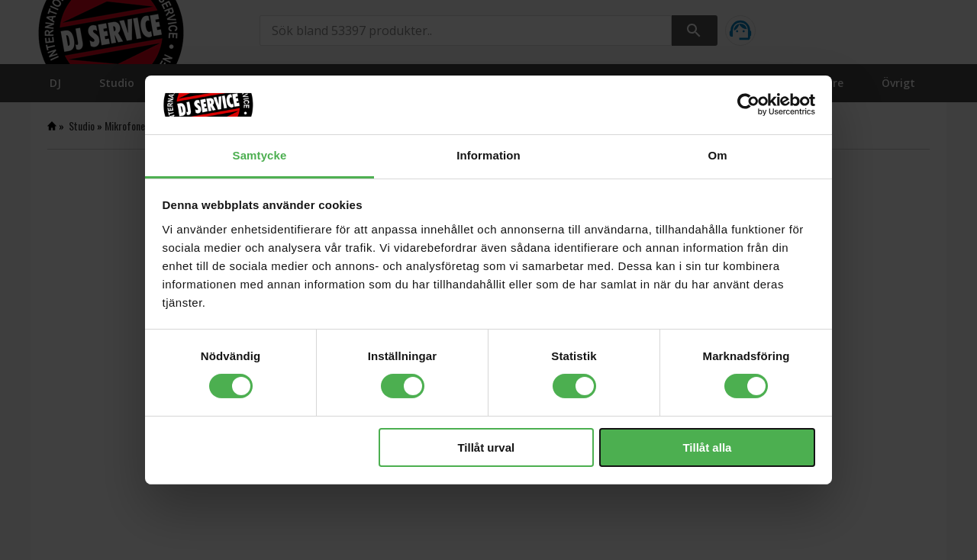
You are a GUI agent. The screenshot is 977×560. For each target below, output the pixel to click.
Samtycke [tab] (260, 155)
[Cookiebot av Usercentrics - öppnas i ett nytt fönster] (748, 105)
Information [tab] (488, 155)
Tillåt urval (486, 447)
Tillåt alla (707, 447)
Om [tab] (717, 155)
